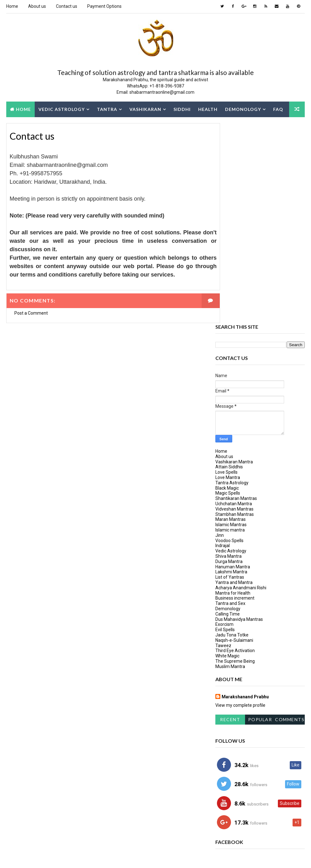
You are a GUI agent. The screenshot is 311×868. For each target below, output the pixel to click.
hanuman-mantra (235, 740)
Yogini (224, 828)
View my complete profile (240, 505)
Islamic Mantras (231, 325)
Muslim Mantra (230, 466)
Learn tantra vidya (236, 773)
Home (12, 6)
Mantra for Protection (241, 784)
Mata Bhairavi (231, 795)
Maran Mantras (231, 319)
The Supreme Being (235, 461)
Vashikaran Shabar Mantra (244, 817)
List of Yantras (230, 377)
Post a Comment (31, 313)
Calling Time (228, 414)
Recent (230, 519)
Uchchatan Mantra (234, 304)
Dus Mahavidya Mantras (239, 419)
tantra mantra (275, 795)
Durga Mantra (229, 361)
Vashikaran (145, 109)
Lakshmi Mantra (231, 372)
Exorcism (224, 424)
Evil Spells (225, 430)
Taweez (223, 445)
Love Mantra (228, 277)
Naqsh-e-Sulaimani (234, 440)
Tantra (107, 109)
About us (37, 6)
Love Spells (226, 272)
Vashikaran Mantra (234, 262)
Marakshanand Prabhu (245, 496)
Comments (290, 519)
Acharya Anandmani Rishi (241, 387)
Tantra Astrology (232, 283)
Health (208, 109)
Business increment (235, 398)
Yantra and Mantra (234, 382)
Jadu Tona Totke (232, 435)
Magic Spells (228, 293)
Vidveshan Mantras (234, 309)
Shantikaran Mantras (236, 298)
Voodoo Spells (229, 340)
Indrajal (223, 346)
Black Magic (227, 288)
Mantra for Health (233, 393)
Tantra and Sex (230, 403)
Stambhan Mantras (235, 314)
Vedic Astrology (62, 109)
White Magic (227, 456)
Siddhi (182, 109)
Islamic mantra (230, 330)
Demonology (243, 109)
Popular (260, 519)
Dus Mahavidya (233, 729)
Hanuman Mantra (233, 367)
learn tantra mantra (238, 762)
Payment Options (104, 6)
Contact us (67, 6)
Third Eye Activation (235, 451)
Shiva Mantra (228, 356)
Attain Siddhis (229, 267)
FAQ (278, 109)
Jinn (220, 335)
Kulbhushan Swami (237, 751)
